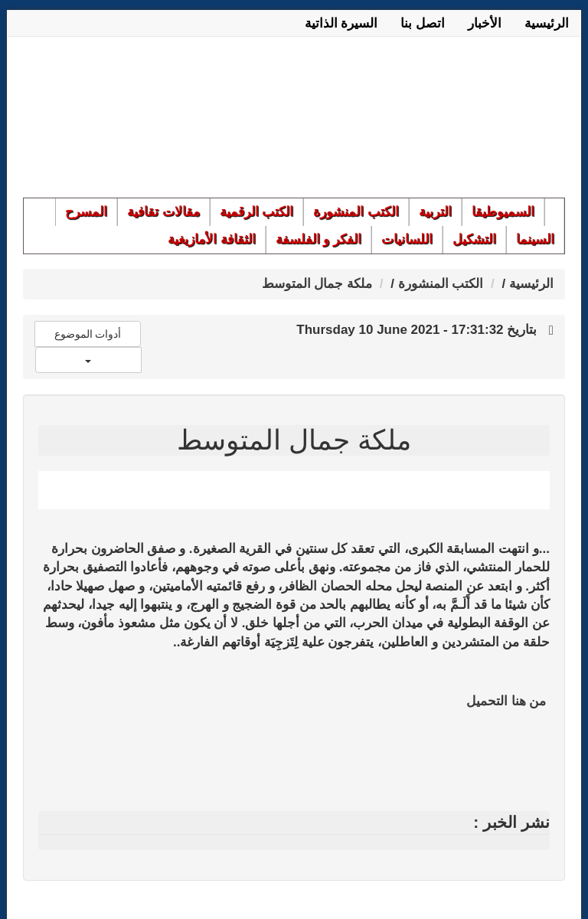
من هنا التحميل (506, 701)
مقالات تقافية (163, 212)
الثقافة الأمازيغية (212, 239)
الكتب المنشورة (356, 212)
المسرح (86, 212)
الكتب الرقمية (257, 212)
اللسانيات (407, 239)
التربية (435, 212)
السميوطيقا (503, 212)
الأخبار (485, 23)
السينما (535, 239)
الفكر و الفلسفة (318, 239)
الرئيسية (547, 23)
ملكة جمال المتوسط (317, 284)
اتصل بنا (423, 23)
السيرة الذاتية (341, 23)
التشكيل (474, 239)
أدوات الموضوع (88, 334)
